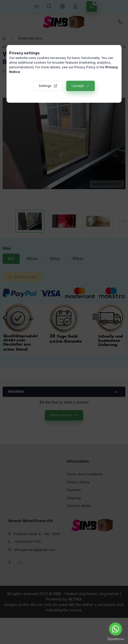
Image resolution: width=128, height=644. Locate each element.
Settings (45, 86)
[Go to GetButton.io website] (116, 639)
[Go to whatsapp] (116, 629)
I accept (78, 86)
